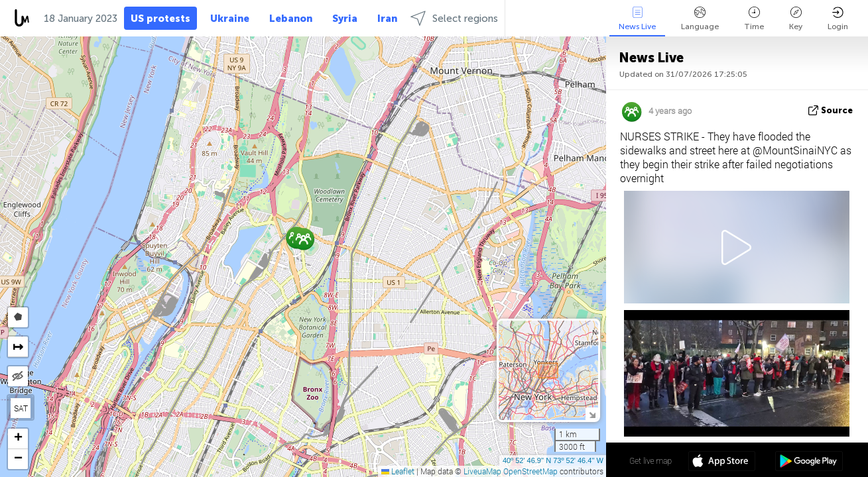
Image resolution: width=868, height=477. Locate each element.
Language (700, 19)
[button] (303, 239)
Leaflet (398, 471)
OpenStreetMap (530, 471)
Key (796, 19)
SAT (21, 408)
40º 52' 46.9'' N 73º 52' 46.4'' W (553, 460)
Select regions (454, 18)
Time (754, 19)
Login (838, 19)
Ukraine (230, 19)
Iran (387, 19)
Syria (345, 19)
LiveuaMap (482, 471)
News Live (637, 19)
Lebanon (291, 19)
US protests (160, 19)
